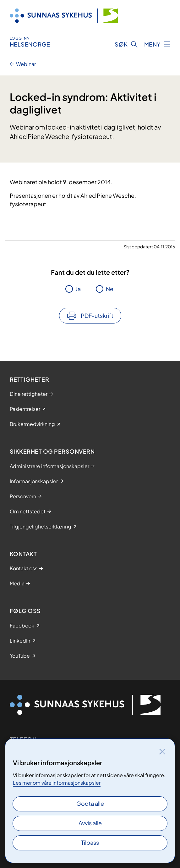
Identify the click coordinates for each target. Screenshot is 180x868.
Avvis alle (90, 823)
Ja (78, 289)
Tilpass (90, 842)
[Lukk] (162, 751)
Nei (110, 289)
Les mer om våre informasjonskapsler (57, 783)
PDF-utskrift (97, 315)
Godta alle (90, 803)
